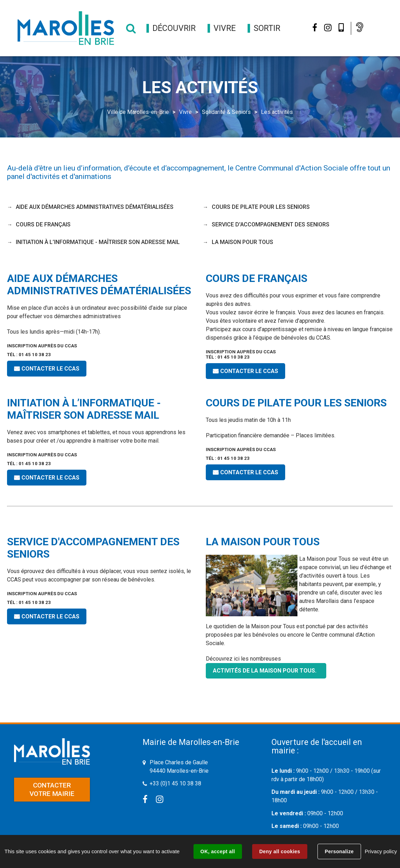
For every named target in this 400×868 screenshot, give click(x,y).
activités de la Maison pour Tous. (266, 671)
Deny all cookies (280, 851)
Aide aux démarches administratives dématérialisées (95, 207)
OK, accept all (218, 851)
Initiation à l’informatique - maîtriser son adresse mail (98, 242)
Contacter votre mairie (52, 789)
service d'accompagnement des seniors (271, 224)
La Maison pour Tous (242, 242)
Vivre (185, 112)
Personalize (339, 851)
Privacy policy (381, 851)
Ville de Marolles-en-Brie (138, 112)
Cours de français (43, 224)
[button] (174, 28)
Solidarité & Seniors (226, 112)
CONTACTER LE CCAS (50, 369)
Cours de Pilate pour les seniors (261, 207)
